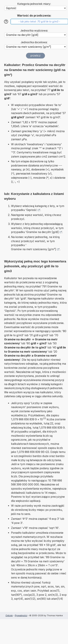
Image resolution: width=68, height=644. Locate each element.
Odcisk (9, 615)
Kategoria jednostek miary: (34, 4)
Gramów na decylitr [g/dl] (43, 232)
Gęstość (32, 210)
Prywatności (21, 615)
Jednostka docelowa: (34, 42)
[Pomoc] (6, 22)
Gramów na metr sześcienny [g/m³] (34, 249)
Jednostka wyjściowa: (34, 31)
